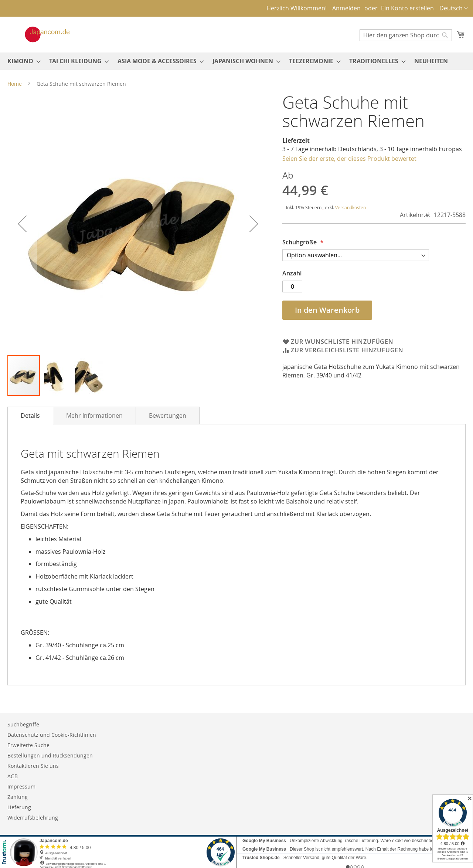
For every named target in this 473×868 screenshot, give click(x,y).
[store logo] (40, 34)
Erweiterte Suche (28, 745)
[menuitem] (22, 61)
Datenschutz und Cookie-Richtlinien (52, 735)
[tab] (30, 416)
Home (15, 84)
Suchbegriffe (23, 724)
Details (30, 416)
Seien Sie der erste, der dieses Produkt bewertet (349, 159)
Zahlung (18, 797)
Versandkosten (351, 207)
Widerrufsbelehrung (33, 818)
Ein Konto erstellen (407, 8)
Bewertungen (168, 416)
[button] (454, 8)
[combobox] (406, 35)
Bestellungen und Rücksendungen (50, 755)
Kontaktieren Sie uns (33, 766)
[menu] (236, 61)
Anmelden (346, 8)
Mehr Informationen (94, 416)
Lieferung (19, 807)
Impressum (21, 786)
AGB (13, 776)
